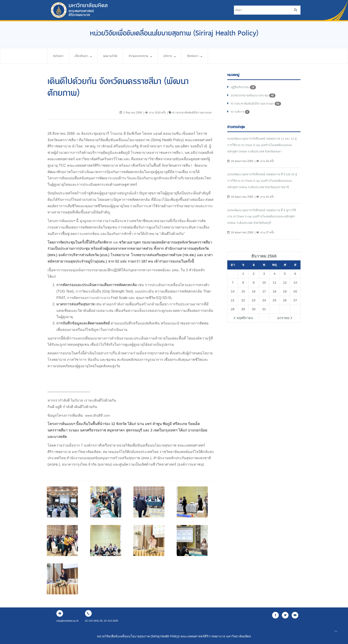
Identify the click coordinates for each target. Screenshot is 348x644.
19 (285, 300)
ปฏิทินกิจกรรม (244, 88)
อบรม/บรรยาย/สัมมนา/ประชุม (255, 96)
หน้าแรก (59, 56)
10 (264, 291)
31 (264, 317)
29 (243, 317)
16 (254, 300)
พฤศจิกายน (243, 326)
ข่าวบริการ (241, 114)
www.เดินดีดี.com (98, 415)
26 (285, 308)
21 (233, 308)
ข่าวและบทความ (148, 56)
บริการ (180, 56)
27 (295, 308)
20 (295, 300)
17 (264, 300)
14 (233, 300)
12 (285, 291)
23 (254, 308)
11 (275, 291)
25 (275, 308)
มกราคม (285, 326)
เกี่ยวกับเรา (86, 56)
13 (295, 291)
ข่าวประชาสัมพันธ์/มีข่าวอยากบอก (258, 105)
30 (254, 317)
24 (264, 308)
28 (233, 317)
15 (243, 300)
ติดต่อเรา (207, 56)
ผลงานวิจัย (116, 56)
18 (275, 300)
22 (243, 308)
